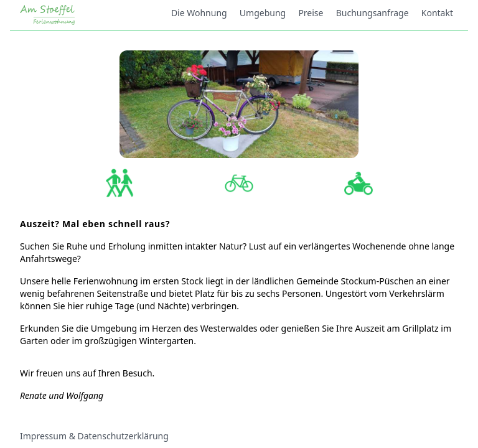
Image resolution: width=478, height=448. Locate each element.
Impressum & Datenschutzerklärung (94, 436)
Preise (311, 13)
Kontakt (437, 13)
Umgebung (263, 13)
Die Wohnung (199, 13)
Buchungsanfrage (373, 13)
